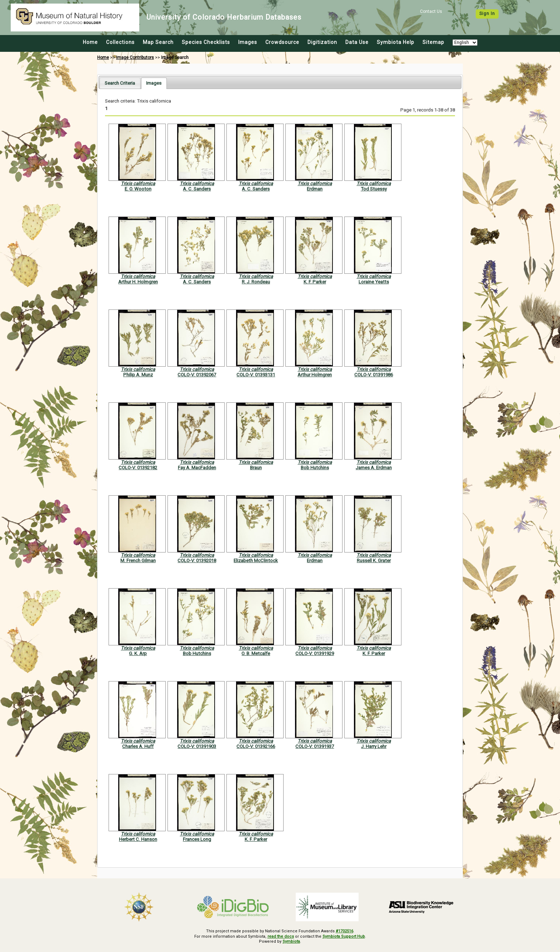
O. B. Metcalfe (256, 653)
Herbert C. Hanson (138, 839)
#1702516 (344, 931)
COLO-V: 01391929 (315, 653)
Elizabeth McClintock (256, 561)
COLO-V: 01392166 (256, 746)
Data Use (357, 42)
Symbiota (291, 941)
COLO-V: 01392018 (197, 561)
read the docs (281, 936)
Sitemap (433, 42)
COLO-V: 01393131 (256, 375)
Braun (256, 468)
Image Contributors (135, 58)
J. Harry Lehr (374, 746)
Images (248, 42)
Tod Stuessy (374, 189)
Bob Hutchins (315, 468)
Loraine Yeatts (374, 282)
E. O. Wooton (138, 189)
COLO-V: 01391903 (197, 746)
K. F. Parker (315, 282)
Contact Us (431, 11)
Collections (120, 42)
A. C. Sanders (197, 189)
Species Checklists (206, 42)
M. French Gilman (138, 561)
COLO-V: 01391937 (315, 746)
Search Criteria (120, 83)
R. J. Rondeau (256, 282)
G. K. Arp (138, 653)
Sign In (487, 14)
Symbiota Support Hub (344, 936)
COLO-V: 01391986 (374, 375)
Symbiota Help (396, 42)
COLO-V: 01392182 (138, 468)
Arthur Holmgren (315, 375)
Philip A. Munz (138, 375)
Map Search (158, 42)
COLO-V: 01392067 (197, 375)
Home (90, 42)
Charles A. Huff (138, 746)
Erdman (315, 189)
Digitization (322, 42)
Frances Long (197, 839)
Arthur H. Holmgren (138, 282)
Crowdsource (282, 42)
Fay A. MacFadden (197, 468)
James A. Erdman (374, 468)
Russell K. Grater (374, 561)
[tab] (120, 83)
